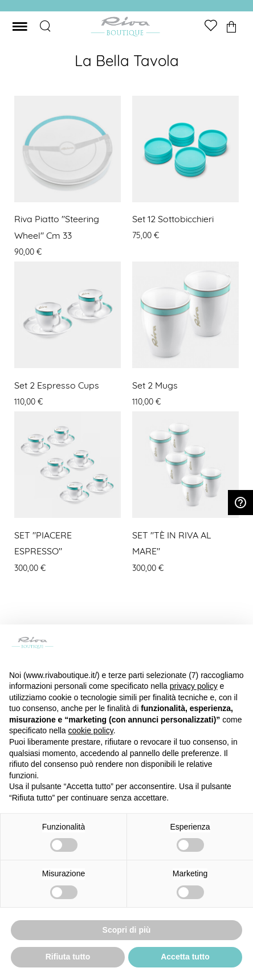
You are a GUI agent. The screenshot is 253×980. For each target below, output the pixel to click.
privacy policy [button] (194, 686)
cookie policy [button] (91, 730)
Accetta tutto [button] (185, 957)
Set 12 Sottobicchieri (173, 219)
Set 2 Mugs (155, 385)
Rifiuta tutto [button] (68, 957)
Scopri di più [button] (127, 930)
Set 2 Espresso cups (57, 385)
